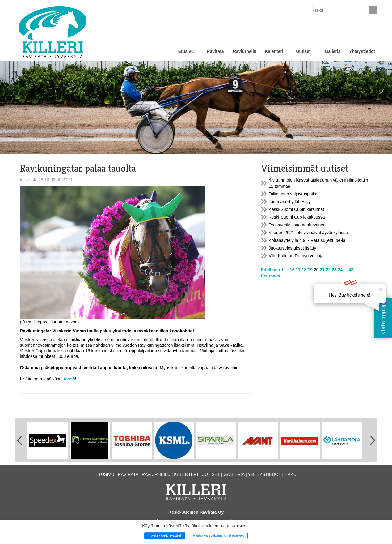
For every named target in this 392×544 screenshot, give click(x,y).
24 (340, 270)
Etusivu (186, 51)
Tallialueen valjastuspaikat (294, 194)
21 (322, 270)
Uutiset (303, 51)
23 (334, 270)
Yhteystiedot (362, 51)
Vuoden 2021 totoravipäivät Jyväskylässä (308, 233)
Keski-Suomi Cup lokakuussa (297, 217)
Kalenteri (274, 51)
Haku (291, 474)
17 (298, 270)
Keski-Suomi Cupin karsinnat (297, 209)
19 (310, 270)
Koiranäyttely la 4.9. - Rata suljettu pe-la (307, 240)
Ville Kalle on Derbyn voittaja (296, 256)
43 (351, 270)
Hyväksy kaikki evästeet (165, 535)
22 (328, 270)
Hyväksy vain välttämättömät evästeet (218, 535)
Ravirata (215, 51)
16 (292, 270)
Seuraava (271, 276)
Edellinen (271, 270)
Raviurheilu (245, 51)
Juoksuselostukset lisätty (293, 248)
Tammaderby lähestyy (290, 202)
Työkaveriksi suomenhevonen (297, 225)
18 (304, 270)
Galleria (333, 51)
